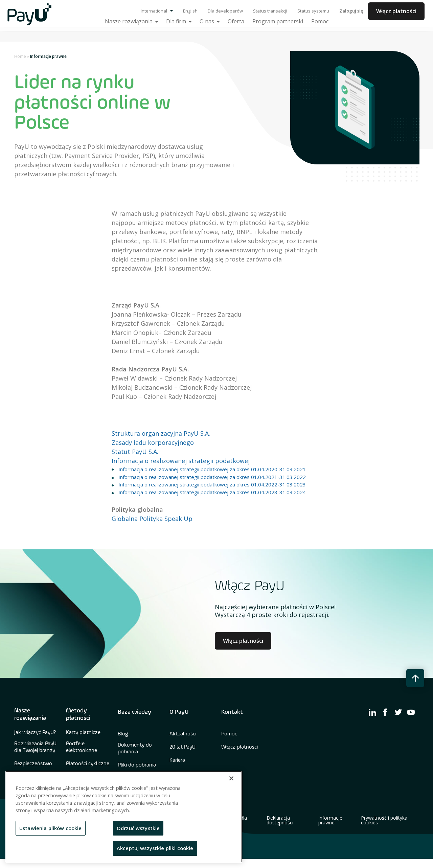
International (157, 11)
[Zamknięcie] (231, 778)
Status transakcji (270, 11)
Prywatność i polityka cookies (384, 820)
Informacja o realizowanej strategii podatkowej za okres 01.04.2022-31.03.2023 (212, 484)
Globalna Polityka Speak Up (152, 519)
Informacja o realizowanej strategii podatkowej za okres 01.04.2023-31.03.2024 (212, 492)
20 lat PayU (183, 747)
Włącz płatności (396, 11)
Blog (123, 734)
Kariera (177, 760)
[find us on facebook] (385, 712)
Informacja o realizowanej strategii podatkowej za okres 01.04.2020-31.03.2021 (212, 469)
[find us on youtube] (411, 712)
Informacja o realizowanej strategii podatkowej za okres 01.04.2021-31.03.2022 (212, 477)
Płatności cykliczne (88, 764)
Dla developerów (225, 11)
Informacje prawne (330, 820)
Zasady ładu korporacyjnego (153, 442)
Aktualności (183, 734)
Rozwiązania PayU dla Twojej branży (35, 747)
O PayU (179, 712)
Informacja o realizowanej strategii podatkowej (181, 461)
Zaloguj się (351, 11)
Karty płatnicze (83, 733)
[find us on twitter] (398, 712)
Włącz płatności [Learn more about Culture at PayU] (243, 641)
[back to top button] (415, 678)
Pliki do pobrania (137, 765)
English (190, 11)
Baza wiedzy (134, 712)
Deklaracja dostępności (280, 820)
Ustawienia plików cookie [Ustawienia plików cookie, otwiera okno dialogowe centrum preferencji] (51, 828)
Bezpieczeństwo (33, 764)
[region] (124, 817)
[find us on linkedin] (372, 712)
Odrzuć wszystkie (138, 828)
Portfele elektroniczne (82, 747)
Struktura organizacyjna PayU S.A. (161, 433)
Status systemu (313, 11)
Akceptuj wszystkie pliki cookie (155, 848)
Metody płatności (78, 714)
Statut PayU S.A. (135, 452)
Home (20, 56)
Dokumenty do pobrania (135, 749)
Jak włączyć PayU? (35, 733)
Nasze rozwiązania (30, 714)
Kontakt (232, 712)
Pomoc (229, 734)
